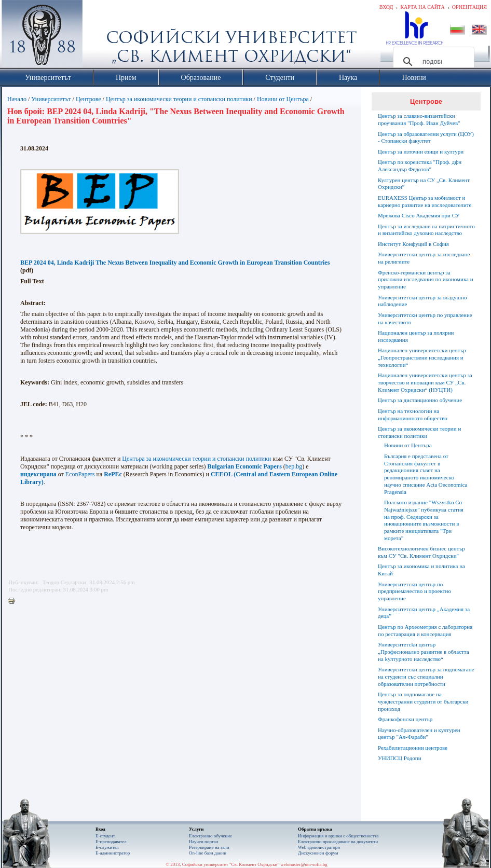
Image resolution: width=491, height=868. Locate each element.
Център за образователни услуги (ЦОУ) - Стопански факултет (426, 137)
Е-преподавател (111, 842)
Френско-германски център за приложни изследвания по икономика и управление (426, 280)
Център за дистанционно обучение (420, 400)
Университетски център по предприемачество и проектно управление (414, 591)
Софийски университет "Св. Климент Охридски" (101, 36)
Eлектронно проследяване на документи (338, 842)
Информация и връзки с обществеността (338, 836)
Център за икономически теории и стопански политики (179, 99)
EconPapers (80, 474)
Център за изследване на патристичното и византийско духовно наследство (426, 230)
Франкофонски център (405, 719)
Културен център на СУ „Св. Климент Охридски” (424, 184)
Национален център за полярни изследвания (416, 336)
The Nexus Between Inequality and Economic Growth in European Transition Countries (213, 263)
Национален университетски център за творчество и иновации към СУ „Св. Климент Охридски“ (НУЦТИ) (425, 382)
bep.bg (294, 466)
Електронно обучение (210, 836)
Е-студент (105, 836)
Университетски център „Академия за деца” (424, 613)
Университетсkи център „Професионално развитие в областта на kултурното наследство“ (424, 652)
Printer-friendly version (14, 601)
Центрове (88, 99)
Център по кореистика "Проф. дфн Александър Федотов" (420, 166)
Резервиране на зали (209, 847)
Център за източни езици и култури (421, 151)
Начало (17, 99)
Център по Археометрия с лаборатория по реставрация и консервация (425, 630)
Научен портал (203, 842)
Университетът (51, 99)
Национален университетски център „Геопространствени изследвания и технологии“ (422, 357)
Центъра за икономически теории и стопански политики (196, 459)
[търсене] (432, 62)
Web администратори (319, 847)
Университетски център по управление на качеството (425, 319)
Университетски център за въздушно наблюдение (422, 301)
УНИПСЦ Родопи (400, 758)
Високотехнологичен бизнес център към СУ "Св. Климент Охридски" (421, 552)
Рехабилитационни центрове (413, 748)
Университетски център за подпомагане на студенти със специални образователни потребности (426, 677)
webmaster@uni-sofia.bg (304, 864)
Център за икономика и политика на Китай (421, 570)
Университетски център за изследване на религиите (424, 258)
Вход (386, 7)
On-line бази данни (208, 853)
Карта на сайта (422, 7)
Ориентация (469, 7)
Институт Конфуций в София (413, 244)
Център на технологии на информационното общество (413, 415)
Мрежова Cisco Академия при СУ (419, 215)
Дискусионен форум (318, 853)
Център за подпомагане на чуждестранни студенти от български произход (423, 701)
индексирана (38, 474)
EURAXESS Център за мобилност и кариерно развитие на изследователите (425, 201)
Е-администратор (113, 853)
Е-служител (107, 847)
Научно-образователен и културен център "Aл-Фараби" (419, 734)
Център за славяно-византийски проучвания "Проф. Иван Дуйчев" (419, 119)
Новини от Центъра (283, 99)
